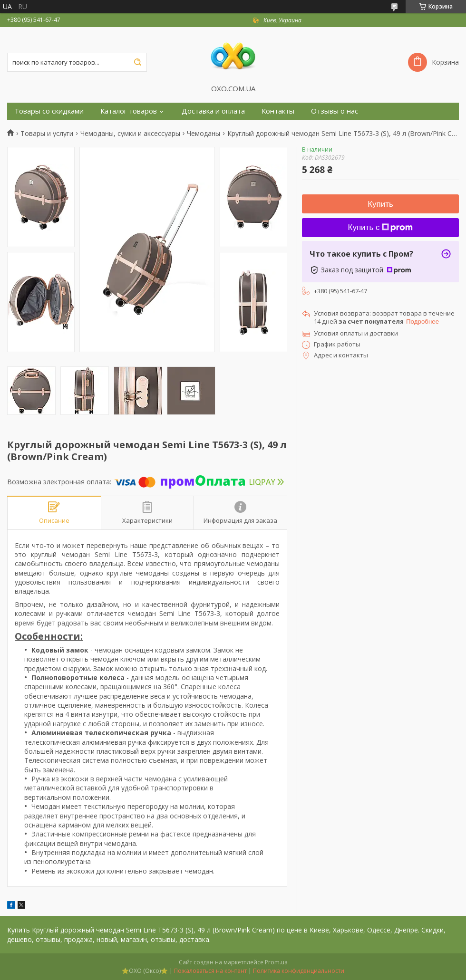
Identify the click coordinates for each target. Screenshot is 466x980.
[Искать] (137, 62)
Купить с (381, 227)
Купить (380, 204)
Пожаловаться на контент (210, 971)
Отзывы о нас (335, 111)
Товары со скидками (49, 111)
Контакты (278, 111)
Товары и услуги (47, 134)
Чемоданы (204, 134)
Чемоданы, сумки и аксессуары (130, 134)
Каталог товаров (129, 111)
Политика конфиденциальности (299, 971)
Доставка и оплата (213, 111)
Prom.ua (276, 962)
